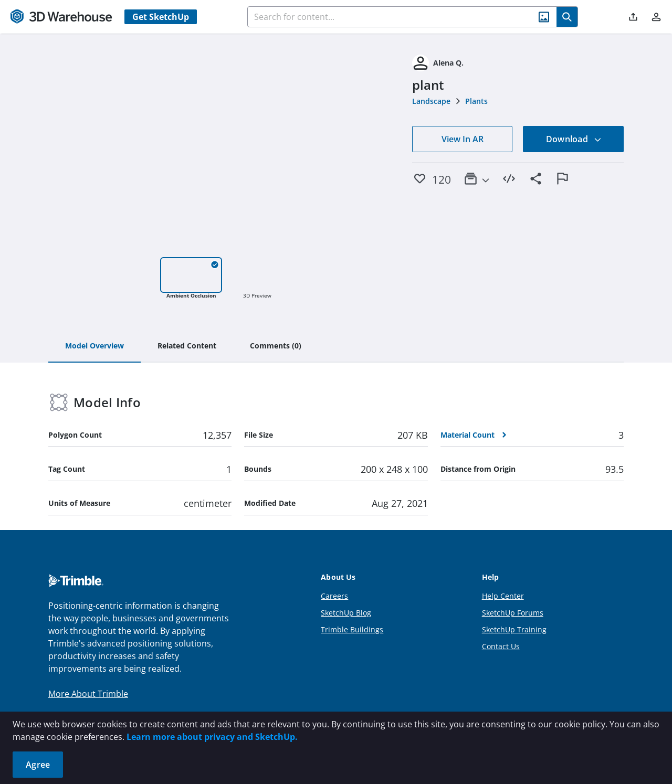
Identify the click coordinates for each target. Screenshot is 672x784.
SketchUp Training (514, 629)
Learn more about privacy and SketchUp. (212, 737)
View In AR (463, 139)
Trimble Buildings (352, 629)
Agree (38, 765)
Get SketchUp (161, 17)
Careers (334, 596)
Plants (476, 101)
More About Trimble (88, 694)
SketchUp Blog (346, 613)
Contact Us (501, 646)
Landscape (431, 101)
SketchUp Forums (513, 613)
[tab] (94, 346)
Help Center (503, 596)
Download (574, 139)
